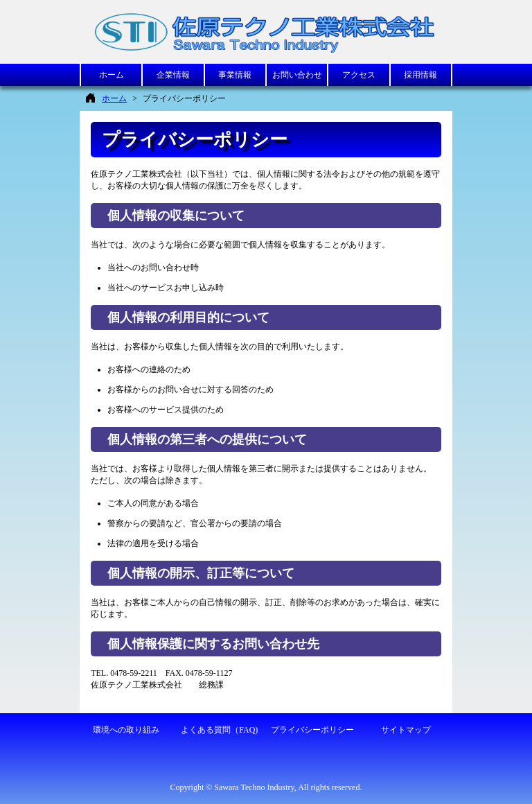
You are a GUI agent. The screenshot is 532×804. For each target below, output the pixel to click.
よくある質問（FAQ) (219, 730)
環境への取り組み (126, 730)
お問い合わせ (297, 75)
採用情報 (420, 75)
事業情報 (235, 75)
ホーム (112, 75)
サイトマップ (406, 730)
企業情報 (173, 75)
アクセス (359, 75)
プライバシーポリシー (312, 730)
